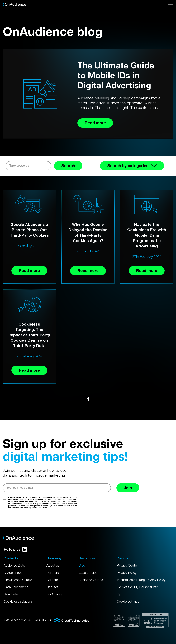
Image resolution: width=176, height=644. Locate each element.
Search (68, 166)
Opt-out (123, 594)
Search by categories (132, 166)
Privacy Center (127, 565)
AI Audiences (13, 573)
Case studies (88, 573)
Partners (53, 573)
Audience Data (14, 565)
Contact (52, 587)
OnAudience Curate (18, 580)
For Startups (56, 594)
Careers (52, 580)
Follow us (15, 549)
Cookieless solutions (18, 601)
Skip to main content (0, 0)
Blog (82, 565)
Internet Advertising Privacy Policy (141, 580)
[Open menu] (170, 4)
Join (128, 488)
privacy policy (25, 508)
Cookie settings (128, 601)
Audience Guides (91, 580)
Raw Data (11, 594)
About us (53, 565)
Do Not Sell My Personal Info (137, 587)
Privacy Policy (127, 573)
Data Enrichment (16, 587)
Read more (29, 271)
